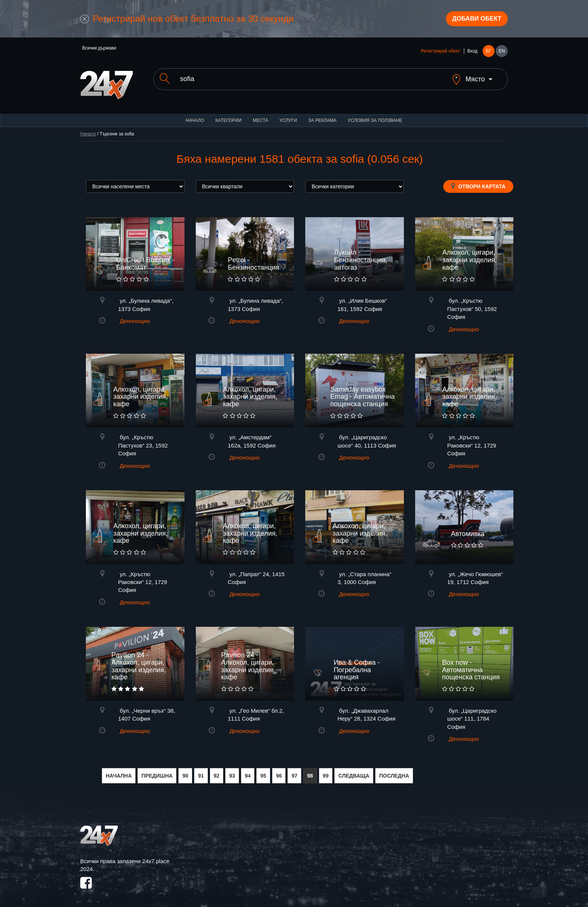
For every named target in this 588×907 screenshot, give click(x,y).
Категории (228, 116)
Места (260, 116)
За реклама (322, 116)
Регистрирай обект (440, 53)
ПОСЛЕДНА (394, 772)
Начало (195, 116)
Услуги (288, 116)
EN (502, 53)
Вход (472, 53)
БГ (488, 53)
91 (201, 772)
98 (310, 772)
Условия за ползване (375, 116)
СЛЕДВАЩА (354, 772)
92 (217, 772)
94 (248, 772)
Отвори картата (478, 182)
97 (294, 772)
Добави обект (473, 20)
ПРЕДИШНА (157, 772)
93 (232, 772)
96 (279, 772)
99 (326, 772)
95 (263, 772)
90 (185, 772)
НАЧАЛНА (119, 772)
